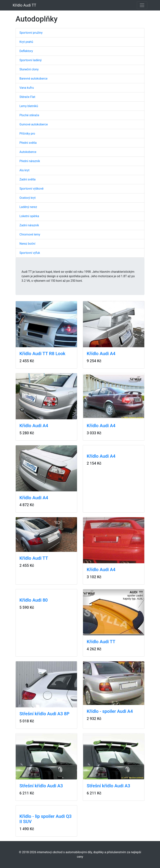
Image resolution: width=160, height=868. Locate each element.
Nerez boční (27, 244)
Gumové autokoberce (34, 124)
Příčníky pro (27, 134)
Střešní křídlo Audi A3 (41, 786)
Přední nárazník (30, 161)
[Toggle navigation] (142, 5)
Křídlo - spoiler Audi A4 (110, 711)
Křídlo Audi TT (24, 5)
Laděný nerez (28, 207)
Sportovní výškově (31, 189)
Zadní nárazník (29, 225)
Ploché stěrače (29, 115)
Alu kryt (24, 170)
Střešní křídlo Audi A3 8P (44, 714)
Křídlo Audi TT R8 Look (42, 354)
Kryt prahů (26, 42)
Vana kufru (27, 88)
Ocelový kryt (28, 198)
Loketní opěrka (29, 216)
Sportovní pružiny (31, 33)
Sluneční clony (29, 69)
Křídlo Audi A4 (101, 354)
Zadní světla (27, 179)
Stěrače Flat (27, 97)
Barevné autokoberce (33, 79)
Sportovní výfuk (30, 253)
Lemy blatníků (29, 106)
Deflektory (26, 51)
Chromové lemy (30, 234)
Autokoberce (28, 152)
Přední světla (28, 143)
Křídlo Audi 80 (34, 600)
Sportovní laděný (31, 60)
